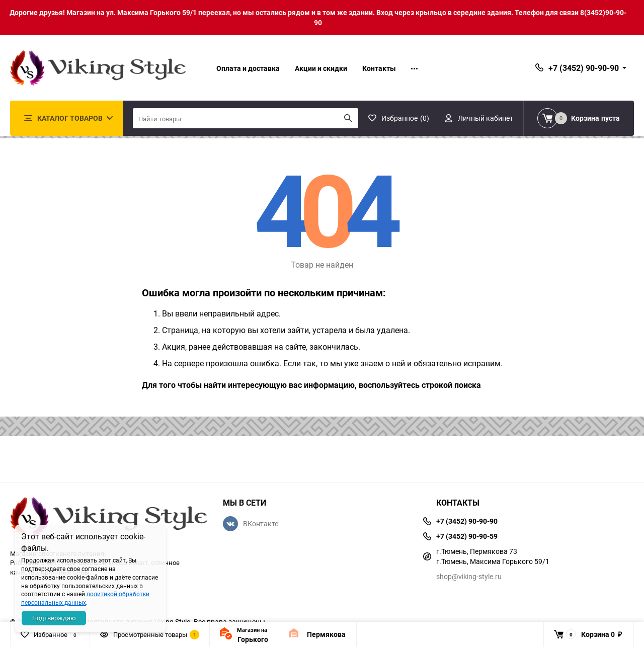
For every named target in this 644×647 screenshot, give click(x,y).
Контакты (379, 68)
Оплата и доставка (248, 68)
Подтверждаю (54, 618)
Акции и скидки (321, 68)
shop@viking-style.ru (469, 576)
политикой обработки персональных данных (85, 598)
